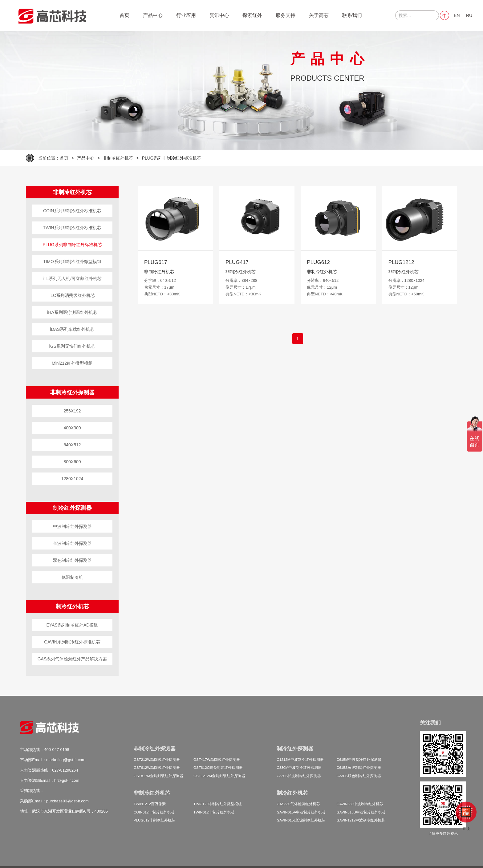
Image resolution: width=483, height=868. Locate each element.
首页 (124, 15)
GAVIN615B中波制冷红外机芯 (361, 812)
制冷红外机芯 (72, 606)
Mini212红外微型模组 (72, 363)
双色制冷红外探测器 (72, 560)
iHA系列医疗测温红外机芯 (72, 312)
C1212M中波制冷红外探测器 (300, 759)
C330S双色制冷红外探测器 (359, 776)
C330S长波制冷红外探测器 (299, 776)
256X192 (72, 411)
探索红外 (252, 15)
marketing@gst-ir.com (66, 760)
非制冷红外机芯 (118, 158)
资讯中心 (219, 15)
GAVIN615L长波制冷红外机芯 (301, 820)
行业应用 (186, 15)
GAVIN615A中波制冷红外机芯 (301, 812)
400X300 (72, 428)
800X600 (72, 462)
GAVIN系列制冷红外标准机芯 (72, 642)
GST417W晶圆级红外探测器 (217, 759)
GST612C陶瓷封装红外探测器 (218, 767)
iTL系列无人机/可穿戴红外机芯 (72, 278)
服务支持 (286, 15)
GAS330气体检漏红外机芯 (298, 804)
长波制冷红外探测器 (72, 543)
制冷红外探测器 (72, 508)
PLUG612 (318, 262)
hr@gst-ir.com (67, 780)
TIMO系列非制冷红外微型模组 (72, 262)
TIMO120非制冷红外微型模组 (218, 804)
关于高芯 (319, 15)
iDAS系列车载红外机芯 (72, 329)
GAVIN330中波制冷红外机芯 (360, 804)
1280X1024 (72, 479)
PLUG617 (156, 262)
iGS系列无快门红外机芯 (72, 346)
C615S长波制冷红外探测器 (359, 767)
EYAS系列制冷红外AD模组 (72, 625)
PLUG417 (237, 262)
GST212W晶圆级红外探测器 (157, 759)
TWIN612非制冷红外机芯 (214, 812)
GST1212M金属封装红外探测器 (219, 776)
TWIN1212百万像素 (150, 804)
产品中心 (153, 15)
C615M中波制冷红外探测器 (359, 759)
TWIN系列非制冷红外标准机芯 (72, 228)
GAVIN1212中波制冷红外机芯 (361, 820)
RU (469, 15)
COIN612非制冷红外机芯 (154, 812)
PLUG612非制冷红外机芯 (155, 820)
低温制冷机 (72, 577)
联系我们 (352, 15)
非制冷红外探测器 (72, 392)
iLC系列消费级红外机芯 (72, 295)
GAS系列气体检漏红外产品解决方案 (72, 659)
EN (457, 15)
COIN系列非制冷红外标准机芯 (72, 211)
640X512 (72, 445)
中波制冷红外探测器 (72, 526)
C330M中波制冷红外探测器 (299, 767)
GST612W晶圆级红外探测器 (157, 767)
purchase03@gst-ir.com (67, 801)
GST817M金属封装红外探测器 (159, 776)
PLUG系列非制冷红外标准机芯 (172, 158)
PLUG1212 (401, 262)
